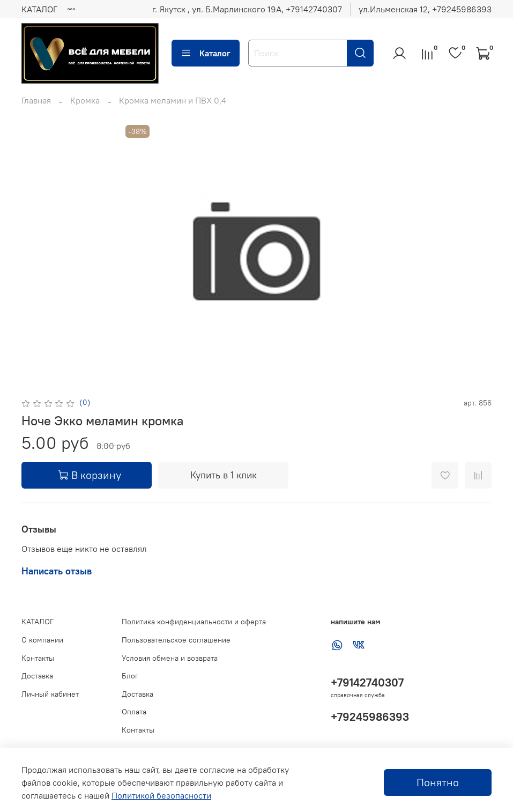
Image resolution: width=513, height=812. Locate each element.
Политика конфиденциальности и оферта (194, 622)
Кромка (85, 100)
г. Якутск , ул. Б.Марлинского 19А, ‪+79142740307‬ (247, 9)
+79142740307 (367, 682)
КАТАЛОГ (39, 9)
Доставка (37, 676)
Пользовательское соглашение (176, 640)
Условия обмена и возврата (170, 658)
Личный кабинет (50, 694)
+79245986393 (370, 717)
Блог (130, 676)
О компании (42, 640)
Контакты (38, 658)
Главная (36, 100)
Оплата (134, 712)
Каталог (206, 53)
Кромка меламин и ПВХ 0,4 (173, 100)
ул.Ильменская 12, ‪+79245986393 (425, 9)
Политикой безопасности (161, 795)
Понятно (438, 782)
